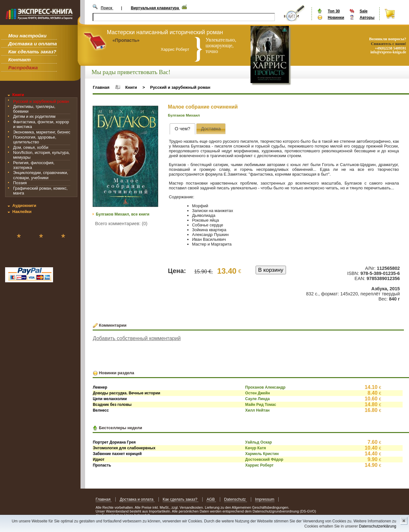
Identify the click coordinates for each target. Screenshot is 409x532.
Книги (18, 95)
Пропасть (102, 465)
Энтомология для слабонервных (124, 448)
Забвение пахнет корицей (117, 454)
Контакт (19, 60)
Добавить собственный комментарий (137, 338)
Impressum (265, 499)
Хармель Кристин (262, 454)
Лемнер (100, 387)
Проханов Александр (265, 387)
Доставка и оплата (33, 44)
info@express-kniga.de (388, 52)
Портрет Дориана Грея (114, 442)
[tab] (182, 129)
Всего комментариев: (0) (121, 224)
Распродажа (23, 68)
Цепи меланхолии (110, 399)
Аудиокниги (24, 205)
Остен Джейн (257, 393)
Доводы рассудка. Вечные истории (126, 393)
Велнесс (101, 410)
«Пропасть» (126, 40)
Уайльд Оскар (258, 442)
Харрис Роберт (259, 465)
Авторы (367, 18)
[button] (152, 111)
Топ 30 (334, 11)
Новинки (336, 18)
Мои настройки (27, 36)
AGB (211, 499)
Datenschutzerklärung (378, 526)
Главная (101, 87)
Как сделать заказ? (32, 52)
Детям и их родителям (34, 116)
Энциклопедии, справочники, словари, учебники (41, 175)
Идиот (99, 460)
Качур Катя (255, 448)
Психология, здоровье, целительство (35, 140)
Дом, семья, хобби (31, 147)
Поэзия (20, 183)
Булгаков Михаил (184, 115)
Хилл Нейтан (257, 410)
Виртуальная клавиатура (155, 8)
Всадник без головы (112, 405)
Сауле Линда (257, 399)
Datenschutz (235, 499)
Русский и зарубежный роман (41, 101)
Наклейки (22, 212)
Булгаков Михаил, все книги (123, 214)
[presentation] (182, 129)
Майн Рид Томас (261, 405)
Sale (363, 11)
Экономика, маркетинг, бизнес (42, 132)
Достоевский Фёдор (264, 460)
